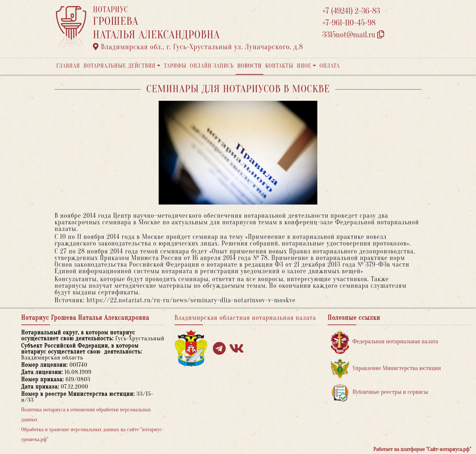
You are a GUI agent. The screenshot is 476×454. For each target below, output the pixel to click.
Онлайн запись (212, 66)
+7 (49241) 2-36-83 (351, 11)
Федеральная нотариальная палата (384, 342)
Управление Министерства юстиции (386, 369)
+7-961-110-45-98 (349, 23)
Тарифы (175, 66)
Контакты (279, 66)
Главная (68, 66)
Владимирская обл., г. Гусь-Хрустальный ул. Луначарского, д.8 (198, 47)
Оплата (330, 66)
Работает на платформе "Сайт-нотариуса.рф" (422, 449)
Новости (250, 66)
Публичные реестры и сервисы (379, 392)
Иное (304, 66)
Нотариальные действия (119, 66)
